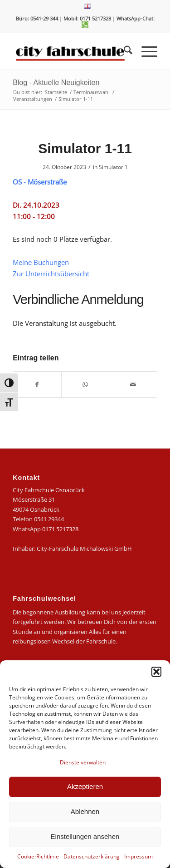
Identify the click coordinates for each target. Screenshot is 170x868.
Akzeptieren (85, 786)
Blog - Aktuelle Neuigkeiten (56, 82)
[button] (156, 672)
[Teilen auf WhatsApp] (85, 384)
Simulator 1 (113, 167)
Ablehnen (85, 811)
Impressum (138, 856)
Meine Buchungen (41, 262)
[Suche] (124, 51)
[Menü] (145, 51)
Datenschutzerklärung (92, 856)
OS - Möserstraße (40, 182)
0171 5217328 (60, 529)
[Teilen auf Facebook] (37, 384)
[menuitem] (87, 6)
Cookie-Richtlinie (38, 856)
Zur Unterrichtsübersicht (51, 274)
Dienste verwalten (83, 762)
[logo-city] (70, 51)
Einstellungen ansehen (85, 836)
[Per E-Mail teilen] (133, 384)
